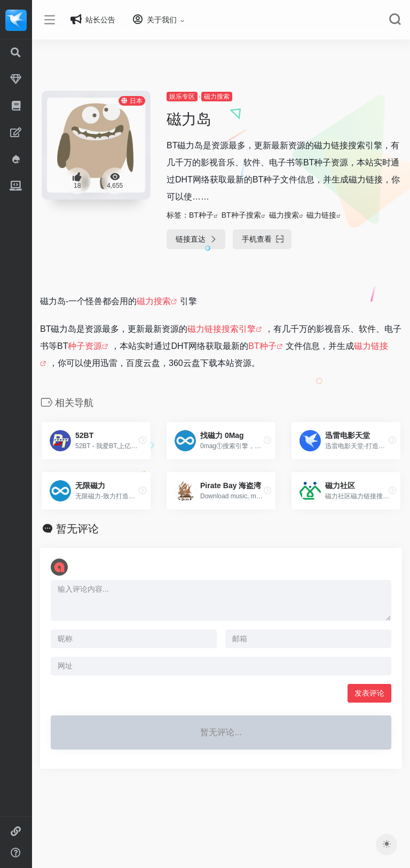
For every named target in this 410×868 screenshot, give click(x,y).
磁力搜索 (227, 97)
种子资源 (117, 346)
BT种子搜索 (251, 215)
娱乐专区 (192, 97)
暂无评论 (93, 529)
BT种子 (211, 215)
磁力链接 (332, 215)
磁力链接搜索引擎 (237, 329)
